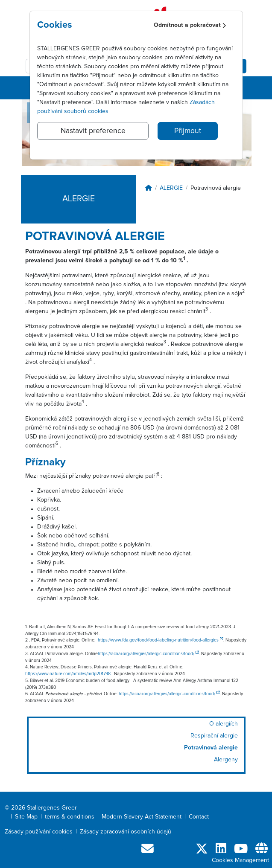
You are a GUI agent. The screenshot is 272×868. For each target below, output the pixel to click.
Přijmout (188, 131)
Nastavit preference (93, 131)
